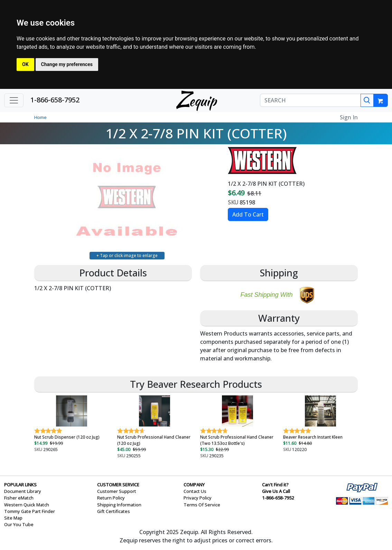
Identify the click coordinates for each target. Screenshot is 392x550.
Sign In (349, 117)
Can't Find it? (275, 485)
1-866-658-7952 (55, 100)
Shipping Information (119, 505)
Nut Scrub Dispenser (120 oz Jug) (67, 437)
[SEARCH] (310, 100)
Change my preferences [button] (67, 64)
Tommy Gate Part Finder (30, 511)
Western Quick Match (27, 505)
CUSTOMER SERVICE (118, 485)
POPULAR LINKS (20, 485)
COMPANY (194, 485)
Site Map (13, 518)
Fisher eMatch (19, 498)
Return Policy (111, 498)
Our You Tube (19, 524)
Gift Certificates (114, 511)
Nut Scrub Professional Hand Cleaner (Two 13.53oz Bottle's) (237, 440)
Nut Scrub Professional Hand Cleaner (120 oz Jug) (154, 440)
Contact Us (195, 491)
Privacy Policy (198, 498)
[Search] (367, 100)
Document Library (23, 491)
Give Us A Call (276, 491)
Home (40, 117)
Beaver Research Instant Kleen (313, 437)
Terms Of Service (202, 505)
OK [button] (25, 64)
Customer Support (117, 491)
